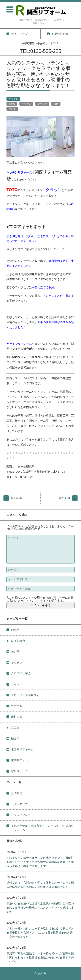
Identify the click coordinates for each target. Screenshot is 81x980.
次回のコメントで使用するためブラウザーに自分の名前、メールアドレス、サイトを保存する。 (40, 599)
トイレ (15, 684)
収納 (56, 104)
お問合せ (17, 793)
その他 (15, 652)
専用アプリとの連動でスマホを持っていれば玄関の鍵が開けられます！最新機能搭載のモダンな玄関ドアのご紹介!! (40, 958)
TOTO (12, 104)
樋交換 (15, 738)
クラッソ (42, 104)
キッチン (13, 99)
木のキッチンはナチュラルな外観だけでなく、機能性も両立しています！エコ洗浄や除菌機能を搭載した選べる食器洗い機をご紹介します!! (40, 862)
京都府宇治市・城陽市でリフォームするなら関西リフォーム (42, 828)
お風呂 (15, 630)
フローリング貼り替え (25, 695)
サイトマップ (19, 804)
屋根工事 (17, 717)
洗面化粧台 (18, 641)
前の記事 (16, 498)
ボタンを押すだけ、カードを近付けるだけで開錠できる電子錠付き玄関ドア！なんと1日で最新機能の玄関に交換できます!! (40, 933)
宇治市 (12, 109)
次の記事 (65, 498)
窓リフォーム (19, 771)
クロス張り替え (21, 673)
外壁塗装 (17, 706)
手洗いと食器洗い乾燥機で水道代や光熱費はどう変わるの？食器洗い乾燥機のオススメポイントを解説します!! (40, 908)
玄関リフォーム (21, 760)
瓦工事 (15, 728)
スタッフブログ (21, 815)
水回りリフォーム (22, 749)
